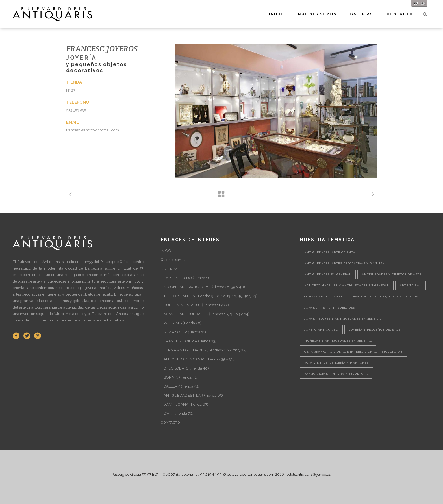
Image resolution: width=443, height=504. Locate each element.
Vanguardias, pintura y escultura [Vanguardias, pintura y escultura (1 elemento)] (336, 374)
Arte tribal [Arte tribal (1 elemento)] (411, 285)
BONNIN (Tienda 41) (181, 377)
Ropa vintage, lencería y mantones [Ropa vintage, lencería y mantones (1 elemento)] (336, 363)
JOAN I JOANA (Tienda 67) (186, 404)
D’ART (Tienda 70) (179, 413)
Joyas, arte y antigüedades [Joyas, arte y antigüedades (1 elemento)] (330, 308)
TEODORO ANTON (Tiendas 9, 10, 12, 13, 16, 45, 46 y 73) (210, 296)
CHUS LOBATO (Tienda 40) (186, 368)
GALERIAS (170, 269)
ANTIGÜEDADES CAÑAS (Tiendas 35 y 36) (199, 359)
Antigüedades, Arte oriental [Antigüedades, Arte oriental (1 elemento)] (331, 252)
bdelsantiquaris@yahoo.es (309, 474)
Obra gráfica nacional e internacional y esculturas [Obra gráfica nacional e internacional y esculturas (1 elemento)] (353, 352)
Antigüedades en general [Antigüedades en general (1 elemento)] (328, 274)
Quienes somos (173, 260)
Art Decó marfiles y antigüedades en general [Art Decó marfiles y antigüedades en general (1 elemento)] (347, 285)
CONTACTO (170, 422)
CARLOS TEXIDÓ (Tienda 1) (186, 278)
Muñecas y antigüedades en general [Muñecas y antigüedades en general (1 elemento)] (338, 341)
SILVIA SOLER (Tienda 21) (185, 332)
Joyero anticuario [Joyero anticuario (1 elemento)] (321, 330)
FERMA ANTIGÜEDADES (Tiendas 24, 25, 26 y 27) (205, 350)
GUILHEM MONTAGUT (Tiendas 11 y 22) (196, 305)
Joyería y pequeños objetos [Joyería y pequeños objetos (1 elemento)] (375, 330)
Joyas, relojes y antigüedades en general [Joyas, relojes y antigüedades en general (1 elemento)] (343, 319)
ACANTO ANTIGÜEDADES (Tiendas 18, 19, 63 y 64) (207, 314)
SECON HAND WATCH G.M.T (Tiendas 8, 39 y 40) (204, 287)
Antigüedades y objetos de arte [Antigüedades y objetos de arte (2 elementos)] (392, 274)
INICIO (166, 251)
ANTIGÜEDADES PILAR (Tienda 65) (193, 395)
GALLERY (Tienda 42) (182, 386)
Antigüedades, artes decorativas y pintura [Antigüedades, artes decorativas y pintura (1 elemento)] (344, 263)
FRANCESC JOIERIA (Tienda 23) (190, 341)
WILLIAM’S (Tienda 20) (183, 323)
